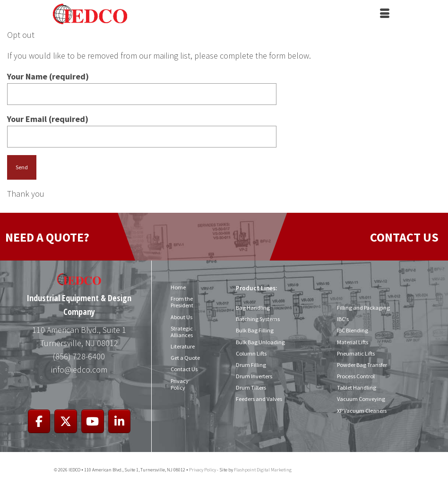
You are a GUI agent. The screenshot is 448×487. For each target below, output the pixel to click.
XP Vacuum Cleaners (362, 411)
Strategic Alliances (182, 332)
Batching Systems (258, 319)
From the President (182, 302)
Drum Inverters (254, 376)
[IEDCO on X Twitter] (66, 422)
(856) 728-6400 (79, 356)
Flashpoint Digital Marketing (263, 470)
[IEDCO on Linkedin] (120, 422)
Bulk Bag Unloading (260, 342)
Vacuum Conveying (361, 399)
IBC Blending (352, 330)
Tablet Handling (356, 387)
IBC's (343, 319)
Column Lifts (251, 353)
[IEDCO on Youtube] (93, 422)
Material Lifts (353, 342)
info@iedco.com (79, 370)
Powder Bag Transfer (362, 365)
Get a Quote (185, 358)
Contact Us (184, 369)
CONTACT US (404, 237)
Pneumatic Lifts (356, 353)
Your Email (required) (142, 128)
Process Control (356, 376)
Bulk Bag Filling (254, 330)
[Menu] (385, 14)
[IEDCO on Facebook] (39, 422)
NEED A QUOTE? (47, 237)
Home (178, 287)
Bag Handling (252, 308)
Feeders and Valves (259, 399)
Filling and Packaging (363, 308)
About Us (181, 317)
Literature (183, 346)
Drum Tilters (251, 387)
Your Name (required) (142, 85)
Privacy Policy (180, 384)
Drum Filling (251, 365)
